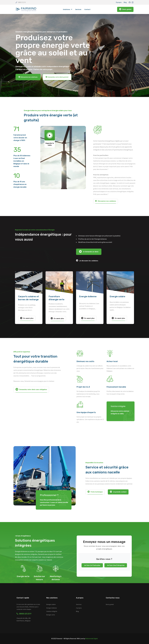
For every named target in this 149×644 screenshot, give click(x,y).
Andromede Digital (91, 639)
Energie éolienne (88, 296)
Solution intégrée (52, 611)
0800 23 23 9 (22, 2)
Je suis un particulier (92, 565)
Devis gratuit (110, 604)
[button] (28, 77)
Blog (125, 2)
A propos (79, 608)
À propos (119, 2)
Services (78, 9)
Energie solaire (117, 296)
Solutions (68, 9)
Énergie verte (51, 615)
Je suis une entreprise (116, 565)
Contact (87, 9)
